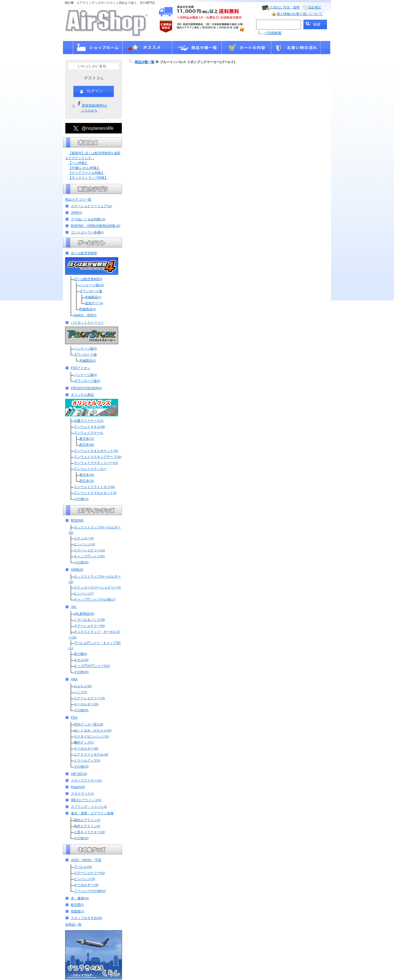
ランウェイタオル (89, 427)
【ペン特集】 (78, 163)
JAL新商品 (84, 614)
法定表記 (314, 7)
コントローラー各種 (87, 232)
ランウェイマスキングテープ (98, 457)
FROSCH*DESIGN (86, 388)
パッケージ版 (92, 285)
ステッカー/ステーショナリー (97, 587)
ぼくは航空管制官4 (88, 279)
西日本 (87, 445)
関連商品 (88, 309)
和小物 (80, 654)
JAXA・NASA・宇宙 (86, 860)
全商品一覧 (73, 925)
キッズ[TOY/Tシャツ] (92, 666)
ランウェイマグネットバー (96, 463)
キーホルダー (86, 704)
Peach (78, 787)
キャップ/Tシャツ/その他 (95, 599)
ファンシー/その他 (90, 891)
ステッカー (84, 538)
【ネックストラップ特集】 (88, 178)
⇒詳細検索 (273, 33)
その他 (81, 499)
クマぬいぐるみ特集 (88, 219)
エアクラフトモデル (91, 754)
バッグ (80, 692)
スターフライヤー (86, 780)
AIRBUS (77, 570)
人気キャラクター (89, 832)
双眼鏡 (77, 911)
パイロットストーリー (87, 323)
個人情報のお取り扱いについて (300, 14)
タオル (81, 660)
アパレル (83, 867)
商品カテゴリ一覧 (78, 200)
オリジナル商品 (82, 395)
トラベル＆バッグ (89, 620)
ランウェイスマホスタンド (95, 493)
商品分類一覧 (144, 62)
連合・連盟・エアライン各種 (92, 813)
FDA (74, 718)
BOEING (77, 520)
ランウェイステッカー (90, 469)
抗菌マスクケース (89, 421)
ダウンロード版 (91, 291)
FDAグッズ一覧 (89, 724)
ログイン (92, 91)
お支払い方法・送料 (285, 7)
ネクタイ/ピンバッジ (92, 736)
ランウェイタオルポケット (96, 451)
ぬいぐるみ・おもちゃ (93, 730)
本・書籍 (80, 898)
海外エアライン (87, 826)
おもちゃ (83, 686)
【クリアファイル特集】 (86, 173)
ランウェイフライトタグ (94, 487)
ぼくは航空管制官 (84, 253)
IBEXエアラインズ (86, 800)
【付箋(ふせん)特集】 (84, 168)
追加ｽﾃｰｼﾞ (94, 303)
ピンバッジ (85, 544)
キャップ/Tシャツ (89, 556)
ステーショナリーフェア (91, 206)
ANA (74, 679)
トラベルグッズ (87, 760)
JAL (74, 607)
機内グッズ (84, 742)
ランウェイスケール (89, 433)
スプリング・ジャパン (89, 807)
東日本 (87, 439)
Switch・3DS (85, 315)
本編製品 (93, 297)
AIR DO (79, 774)
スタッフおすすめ (86, 918)
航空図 (77, 905)
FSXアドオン (81, 368)
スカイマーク (82, 794)
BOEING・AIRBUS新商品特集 (96, 226)
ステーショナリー (89, 550)
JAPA (76, 213)
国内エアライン (87, 820)
